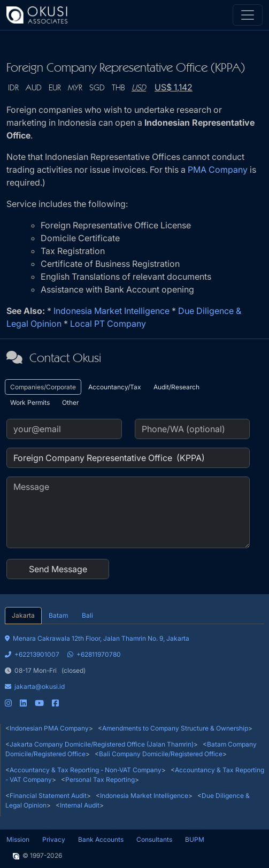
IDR (13, 88)
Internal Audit (80, 805)
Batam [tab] (58, 615)
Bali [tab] (87, 615)
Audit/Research (176, 387)
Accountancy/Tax (115, 387)
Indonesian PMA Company (49, 728)
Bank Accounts (101, 839)
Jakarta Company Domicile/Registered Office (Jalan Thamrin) (102, 744)
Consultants (154, 839)
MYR (75, 88)
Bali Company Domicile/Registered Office (161, 754)
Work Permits (30, 402)
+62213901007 (32, 654)
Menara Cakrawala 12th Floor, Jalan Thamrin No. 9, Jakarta (97, 638)
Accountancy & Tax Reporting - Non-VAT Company (86, 770)
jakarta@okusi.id (35, 686)
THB (118, 88)
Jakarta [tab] (23, 615)
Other (70, 402)
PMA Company (218, 170)
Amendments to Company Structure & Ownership (175, 728)
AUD (34, 88)
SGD (97, 88)
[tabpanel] (134, 666)
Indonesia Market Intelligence (112, 311)
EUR (55, 88)
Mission (18, 839)
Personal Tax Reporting (100, 779)
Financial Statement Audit (48, 796)
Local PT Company (108, 324)
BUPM (195, 839)
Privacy (54, 839)
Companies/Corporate (43, 387)
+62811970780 (94, 654)
